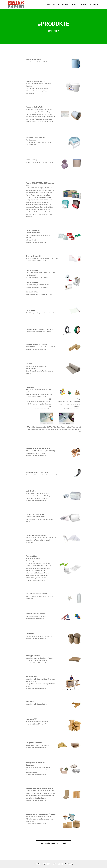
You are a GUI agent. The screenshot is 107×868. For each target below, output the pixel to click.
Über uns (56, 5)
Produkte (65, 5)
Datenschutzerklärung (65, 864)
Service (74, 5)
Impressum (46, 864)
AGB (54, 864)
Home (49, 5)
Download (83, 5)
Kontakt (96, 5)
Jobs (90, 5)
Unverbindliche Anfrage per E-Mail (53, 843)
